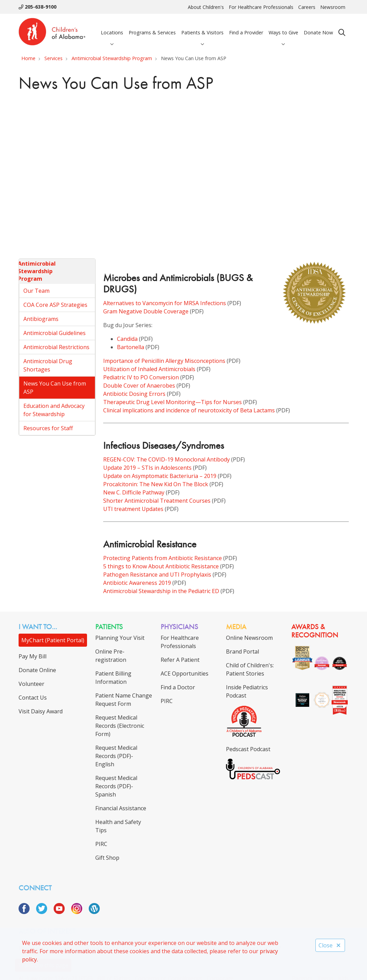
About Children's (206, 7)
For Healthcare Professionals (261, 7)
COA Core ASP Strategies (55, 305)
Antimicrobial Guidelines (55, 333)
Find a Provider (246, 27)
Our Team (36, 291)
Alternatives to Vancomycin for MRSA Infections (165, 303)
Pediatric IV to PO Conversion (141, 377)
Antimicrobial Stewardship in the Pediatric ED (161, 591)
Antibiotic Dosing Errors (134, 394)
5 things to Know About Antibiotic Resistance (161, 566)
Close (330, 945)
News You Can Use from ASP (55, 388)
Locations (112, 27)
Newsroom (333, 7)
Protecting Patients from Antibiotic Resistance (163, 558)
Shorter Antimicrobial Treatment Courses (157, 501)
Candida (127, 339)
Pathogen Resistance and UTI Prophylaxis (157, 575)
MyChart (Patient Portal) (53, 640)
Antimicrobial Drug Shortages (48, 365)
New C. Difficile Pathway (134, 492)
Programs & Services (152, 27)
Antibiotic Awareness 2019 (137, 583)
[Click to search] (342, 33)
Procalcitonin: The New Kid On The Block (156, 484)
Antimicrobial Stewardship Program (37, 271)
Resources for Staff (48, 428)
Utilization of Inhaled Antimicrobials (149, 369)
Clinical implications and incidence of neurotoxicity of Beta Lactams (189, 410)
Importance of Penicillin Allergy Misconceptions (164, 361)
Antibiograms (41, 319)
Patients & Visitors (202, 27)
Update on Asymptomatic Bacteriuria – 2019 (160, 476)
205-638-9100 (37, 7)
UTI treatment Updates (133, 509)
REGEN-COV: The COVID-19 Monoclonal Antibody (166, 459)
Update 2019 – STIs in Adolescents (147, 468)
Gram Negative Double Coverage (146, 311)
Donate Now (318, 27)
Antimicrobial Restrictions (56, 347)
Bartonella (131, 347)
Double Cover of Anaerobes (139, 386)
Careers (307, 7)
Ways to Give (283, 27)
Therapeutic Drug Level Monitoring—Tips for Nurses (172, 402)
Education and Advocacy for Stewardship (54, 410)
